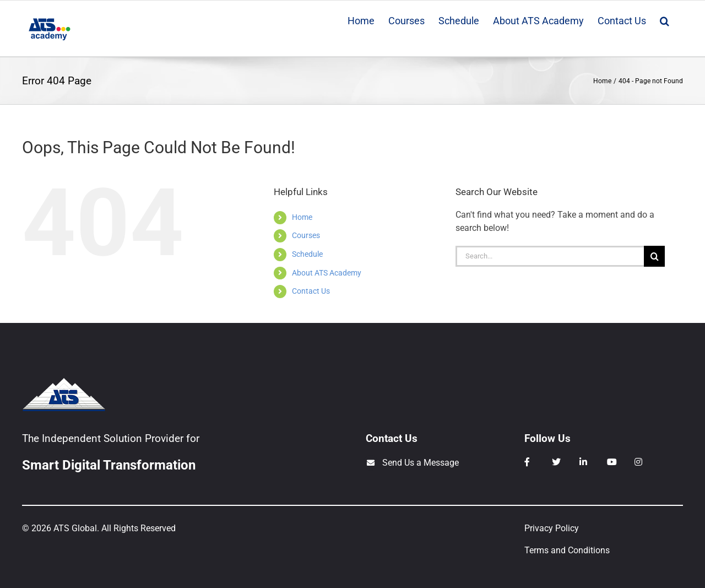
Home (302, 217)
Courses (306, 235)
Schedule (307, 254)
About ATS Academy (327, 273)
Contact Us (311, 291)
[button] (665, 20)
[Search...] (550, 256)
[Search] (654, 256)
